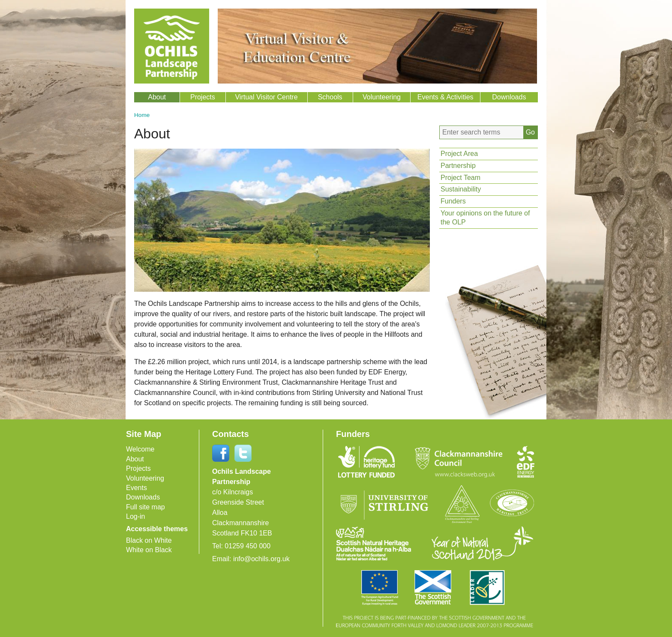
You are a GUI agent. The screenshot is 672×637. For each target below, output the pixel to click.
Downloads (509, 97)
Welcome (140, 449)
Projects (203, 97)
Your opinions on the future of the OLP (485, 218)
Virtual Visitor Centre (266, 97)
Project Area (459, 154)
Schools (330, 97)
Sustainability (461, 189)
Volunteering (382, 97)
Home (142, 115)
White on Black (149, 550)
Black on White (149, 540)
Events (136, 488)
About (157, 97)
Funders (453, 201)
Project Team (460, 178)
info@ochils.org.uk (261, 559)
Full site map (145, 507)
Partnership (458, 166)
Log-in (135, 516)
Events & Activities (445, 97)
